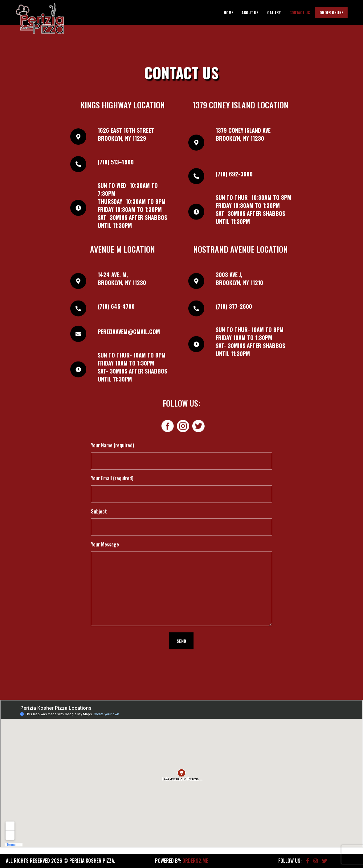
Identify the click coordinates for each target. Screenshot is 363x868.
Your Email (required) (112, 334)
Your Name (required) (112, 301)
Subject (99, 367)
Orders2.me (195, 861)
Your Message (105, 400)
